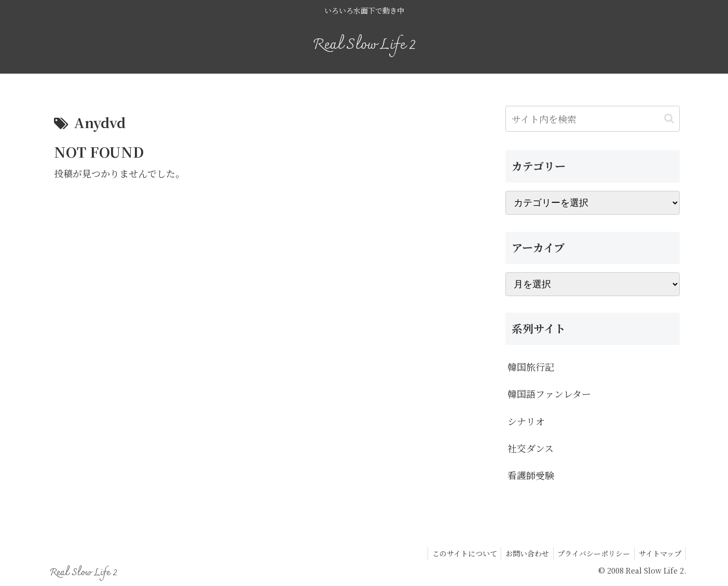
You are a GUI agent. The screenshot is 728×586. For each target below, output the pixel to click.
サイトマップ (659, 553)
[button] (669, 118)
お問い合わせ (521, 553)
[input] (593, 119)
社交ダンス (531, 448)
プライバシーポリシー (590, 553)
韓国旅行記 (531, 367)
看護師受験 (531, 475)
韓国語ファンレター (549, 394)
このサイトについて (456, 553)
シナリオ (526, 421)
